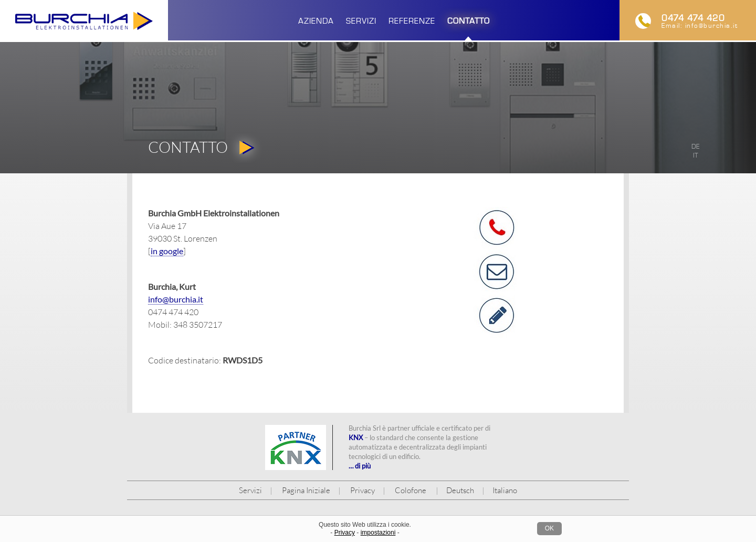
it (696, 155)
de (696, 147)
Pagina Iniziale (306, 490)
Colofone (411, 490)
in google (167, 251)
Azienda (316, 21)
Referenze (412, 21)
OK (549, 528)
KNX (356, 437)
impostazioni (378, 533)
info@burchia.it (712, 26)
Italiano (505, 490)
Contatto (469, 21)
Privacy (363, 490)
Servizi (361, 21)
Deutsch (460, 490)
